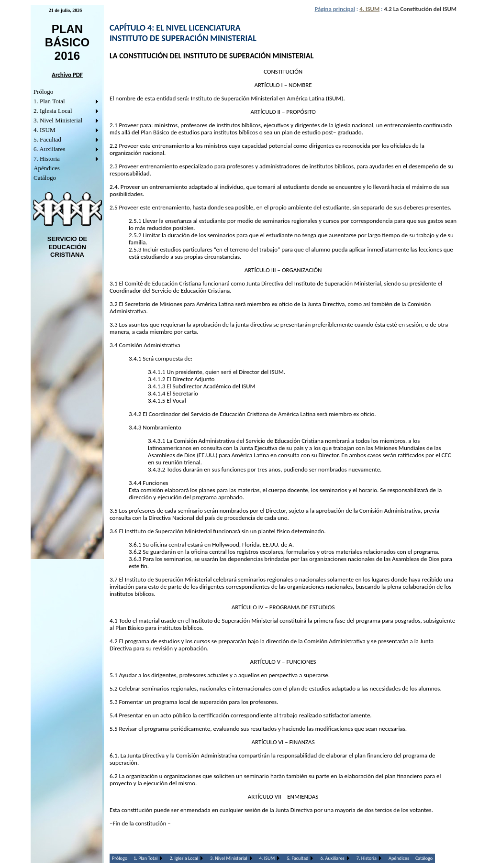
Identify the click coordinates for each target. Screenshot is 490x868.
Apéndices (47, 168)
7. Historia (47, 159)
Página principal (335, 9)
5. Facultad (47, 139)
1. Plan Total (49, 101)
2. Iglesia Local (53, 111)
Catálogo (45, 178)
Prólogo (43, 92)
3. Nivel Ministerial (58, 120)
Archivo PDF (67, 75)
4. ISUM (45, 130)
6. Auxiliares (49, 149)
